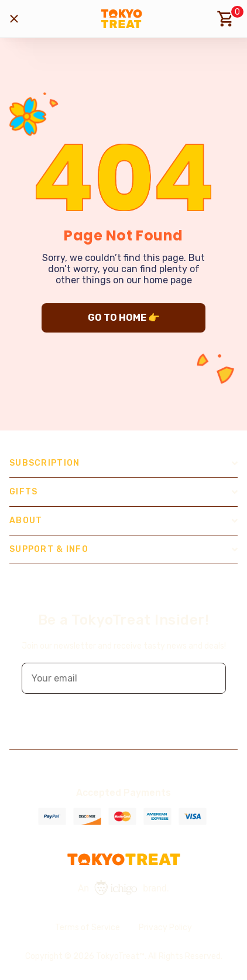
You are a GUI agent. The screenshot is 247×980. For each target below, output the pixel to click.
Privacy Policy (165, 928)
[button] (209, 678)
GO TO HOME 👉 (124, 318)
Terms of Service (88, 928)
